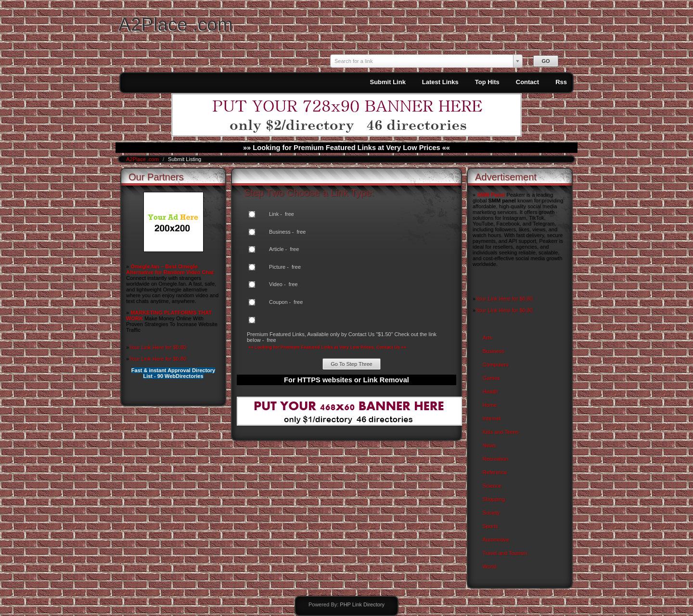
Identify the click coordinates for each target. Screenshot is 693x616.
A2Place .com (176, 24)
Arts (488, 338)
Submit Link (387, 82)
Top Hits (487, 82)
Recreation (495, 459)
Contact (527, 82)
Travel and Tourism (505, 553)
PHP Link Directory (362, 604)
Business (494, 351)
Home (490, 405)
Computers (496, 365)
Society (491, 513)
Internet (492, 418)
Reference (495, 472)
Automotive (496, 540)
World (490, 566)
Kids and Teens (501, 432)
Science (492, 486)
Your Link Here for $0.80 (158, 347)
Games (491, 378)
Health (490, 391)
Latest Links (440, 82)
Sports (490, 526)
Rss (561, 82)
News (489, 445)
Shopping (494, 499)
